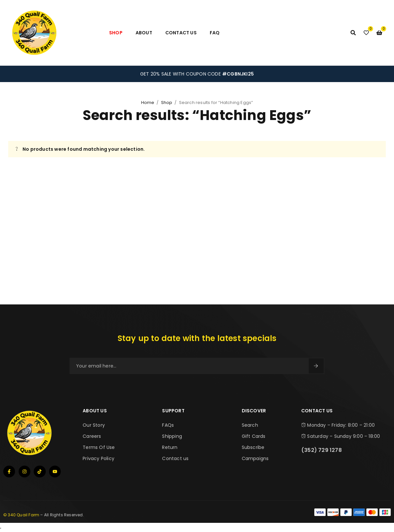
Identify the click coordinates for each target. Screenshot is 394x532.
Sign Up (316, 366)
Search (250, 425)
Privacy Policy (98, 458)
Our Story (94, 425)
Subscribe (253, 447)
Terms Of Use (99, 447)
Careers (92, 436)
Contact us (175, 458)
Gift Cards (254, 436)
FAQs (168, 425)
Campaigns (255, 458)
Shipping (172, 436)
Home (148, 103)
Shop (167, 103)
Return (170, 447)
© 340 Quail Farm (21, 515)
